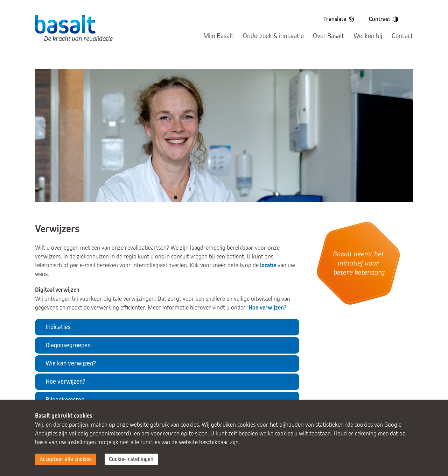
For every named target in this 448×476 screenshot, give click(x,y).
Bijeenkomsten (65, 400)
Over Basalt (328, 36)
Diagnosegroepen (68, 345)
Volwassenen (272, 61)
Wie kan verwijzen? (71, 363)
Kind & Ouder (81, 61)
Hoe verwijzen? (267, 308)
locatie (268, 265)
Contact (402, 36)
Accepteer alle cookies (66, 459)
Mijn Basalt (218, 36)
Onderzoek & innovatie (273, 36)
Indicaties (58, 327)
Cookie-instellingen (131, 459)
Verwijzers (367, 61)
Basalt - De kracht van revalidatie (74, 27)
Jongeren (176, 61)
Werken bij (368, 36)
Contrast (385, 19)
